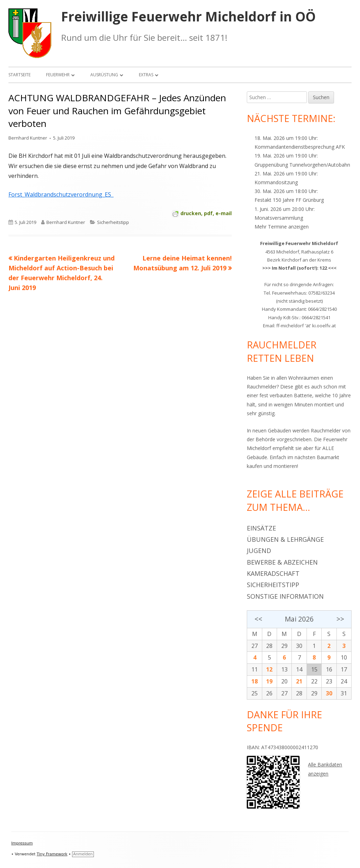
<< (258, 619)
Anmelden (83, 854)
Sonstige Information (285, 596)
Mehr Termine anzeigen (282, 227)
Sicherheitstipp (113, 222)
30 (299, 646)
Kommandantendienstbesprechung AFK (300, 147)
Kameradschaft (273, 573)
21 (299, 681)
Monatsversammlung (279, 218)
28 (269, 646)
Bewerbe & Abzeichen (282, 562)
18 (255, 681)
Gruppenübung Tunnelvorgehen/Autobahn (302, 165)
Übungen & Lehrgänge (285, 539)
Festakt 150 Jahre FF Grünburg (289, 200)
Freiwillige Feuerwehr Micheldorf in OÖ (188, 17)
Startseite (20, 75)
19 (269, 681)
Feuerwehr (58, 75)
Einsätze (261, 528)
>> (340, 619)
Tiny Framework (52, 854)
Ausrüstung (104, 75)
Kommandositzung (276, 182)
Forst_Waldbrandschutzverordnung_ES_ (61, 194)
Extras (146, 75)
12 (269, 669)
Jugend (259, 551)
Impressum (22, 843)
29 (284, 646)
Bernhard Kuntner (28, 138)
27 (255, 646)
